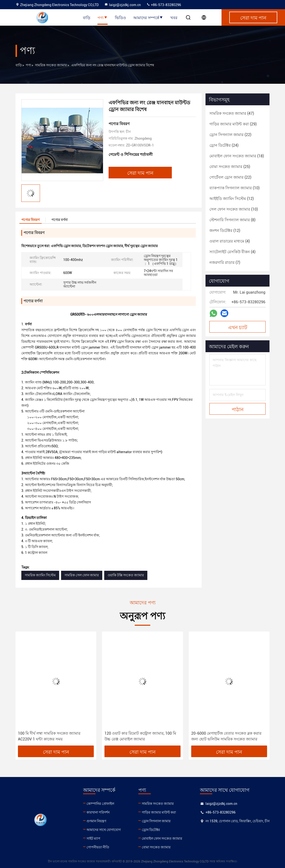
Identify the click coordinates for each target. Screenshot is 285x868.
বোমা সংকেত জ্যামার (156, 847)
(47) (232, 113)
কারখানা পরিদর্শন (98, 812)
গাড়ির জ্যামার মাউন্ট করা (159, 812)
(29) (233, 124)
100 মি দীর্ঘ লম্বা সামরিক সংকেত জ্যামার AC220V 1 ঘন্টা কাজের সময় (49, 736)
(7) (225, 263)
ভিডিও (120, 17)
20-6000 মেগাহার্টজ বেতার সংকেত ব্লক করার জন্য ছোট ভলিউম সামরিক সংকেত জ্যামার (226, 736)
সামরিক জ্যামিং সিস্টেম (40, 575)
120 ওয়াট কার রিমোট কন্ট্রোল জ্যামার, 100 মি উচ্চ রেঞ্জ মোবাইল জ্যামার (140, 736)
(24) (224, 145)
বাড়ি (87, 17)
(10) (234, 188)
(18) (237, 156)
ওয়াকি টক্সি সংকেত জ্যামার (126, 575)
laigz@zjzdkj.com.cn (123, 5)
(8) (232, 220)
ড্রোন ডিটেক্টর (151, 830)
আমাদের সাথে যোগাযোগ (104, 830)
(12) (232, 199)
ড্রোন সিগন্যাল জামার (156, 821)
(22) (230, 135)
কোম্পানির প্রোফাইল (100, 804)
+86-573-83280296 (164, 5)
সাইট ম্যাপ (93, 838)
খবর (174, 17)
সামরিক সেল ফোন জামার (82, 575)
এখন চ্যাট (238, 327)
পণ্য (103, 17)
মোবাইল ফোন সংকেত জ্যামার (162, 838)
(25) (230, 167)
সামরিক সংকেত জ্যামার (51, 65)
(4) (230, 241)
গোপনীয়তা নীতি (98, 847)
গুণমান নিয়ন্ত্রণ (96, 821)
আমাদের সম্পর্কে (148, 17)
